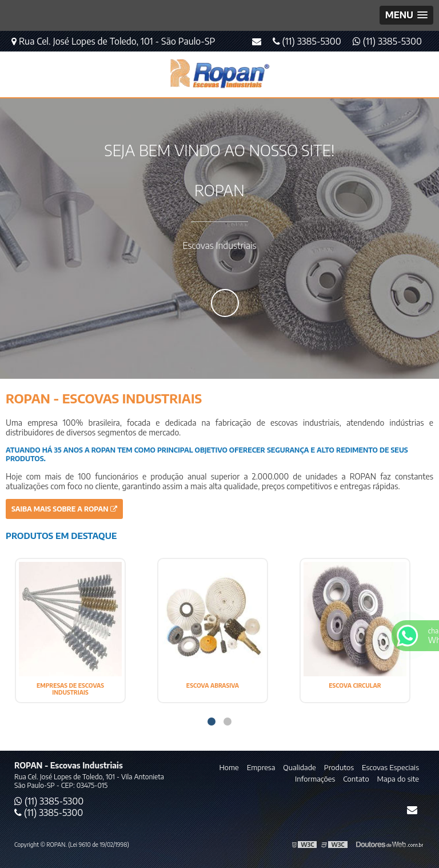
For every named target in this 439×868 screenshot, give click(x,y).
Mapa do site (398, 779)
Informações (315, 779)
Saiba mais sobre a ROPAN (64, 509)
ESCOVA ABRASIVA (213, 685)
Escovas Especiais (390, 767)
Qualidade (299, 767)
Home (229, 767)
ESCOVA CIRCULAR (355, 685)
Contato (356, 779)
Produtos (339, 767)
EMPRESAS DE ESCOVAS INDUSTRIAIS (70, 689)
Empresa (261, 767)
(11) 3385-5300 (387, 41)
